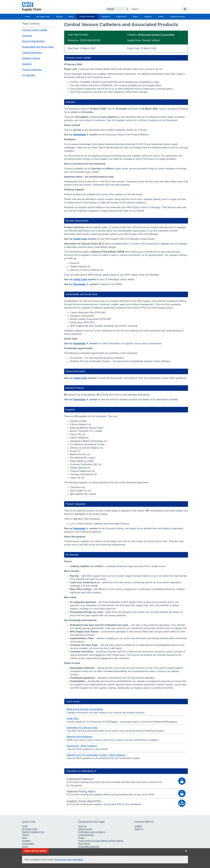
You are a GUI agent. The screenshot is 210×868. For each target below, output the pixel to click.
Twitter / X (139, 829)
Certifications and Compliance (92, 832)
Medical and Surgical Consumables (156, 35)
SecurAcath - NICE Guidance (82, 746)
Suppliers (148, 17)
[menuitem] (28, 17)
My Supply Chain (43, 17)
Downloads (80, 135)
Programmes (121, 17)
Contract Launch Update (35, 30)
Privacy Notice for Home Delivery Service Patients (101, 841)
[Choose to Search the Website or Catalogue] (117, 9)
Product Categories (32, 70)
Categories (106, 17)
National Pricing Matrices (80, 737)
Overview (27, 36)
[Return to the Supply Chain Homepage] (49, 7)
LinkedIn (138, 826)
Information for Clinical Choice (82, 728)
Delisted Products (31, 58)
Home (28, 17)
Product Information (87, 17)
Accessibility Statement (89, 847)
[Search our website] (185, 9)
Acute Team (73, 718)
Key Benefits (29, 75)
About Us (82, 826)
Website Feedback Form (33, 832)
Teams (135, 17)
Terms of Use (84, 844)
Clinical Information (32, 53)
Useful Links (80, 239)
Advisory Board (85, 829)
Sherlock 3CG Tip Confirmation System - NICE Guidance (96, 755)
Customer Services (177, 17)
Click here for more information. (69, 860)
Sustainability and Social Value (38, 47)
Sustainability (28, 844)
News (71, 17)
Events (161, 17)
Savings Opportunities (33, 41)
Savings (59, 17)
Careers (26, 835)
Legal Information (86, 835)
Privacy (82, 838)
